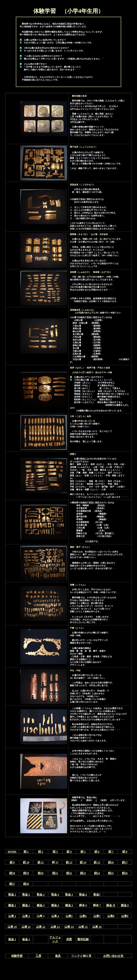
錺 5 (83, 852)
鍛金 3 (41, 905)
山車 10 (12, 927)
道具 (58, 956)
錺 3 (55, 852)
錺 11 (41, 862)
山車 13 (55, 927)
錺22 (69, 873)
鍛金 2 (26, 905)
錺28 (26, 884)
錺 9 (12, 862)
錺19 (26, 873)
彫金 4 (55, 895)
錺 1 (26, 852)
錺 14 (83, 862)
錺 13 (69, 862)
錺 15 (97, 862)
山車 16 (97, 927)
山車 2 (26, 916)
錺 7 (111, 852)
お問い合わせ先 (113, 956)
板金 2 (26, 939)
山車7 (97, 916)
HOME (12, 852)
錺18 (12, 873)
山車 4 (55, 916)
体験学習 (17, 956)
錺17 (125, 862)
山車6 (83, 916)
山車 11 (26, 927)
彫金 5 (69, 895)
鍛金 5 (69, 905)
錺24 (97, 873)
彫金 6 (83, 895)
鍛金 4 (55, 905)
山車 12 (41, 927)
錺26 (125, 873)
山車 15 (83, 927)
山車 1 (12, 916)
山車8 (111, 916)
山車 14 (69, 927)
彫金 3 (41, 895)
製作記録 (83, 939)
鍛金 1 (12, 905)
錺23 (83, 873)
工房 (38, 956)
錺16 (111, 862)
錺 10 (26, 862)
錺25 (111, 873)
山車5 (69, 916)
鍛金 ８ (111, 905)
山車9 (125, 916)
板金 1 (12, 939)
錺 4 (69, 852)
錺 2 (41, 852)
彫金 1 (12, 895)
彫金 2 (26, 895)
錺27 (12, 884)
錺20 (41, 873)
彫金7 (97, 895)
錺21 (55, 873)
